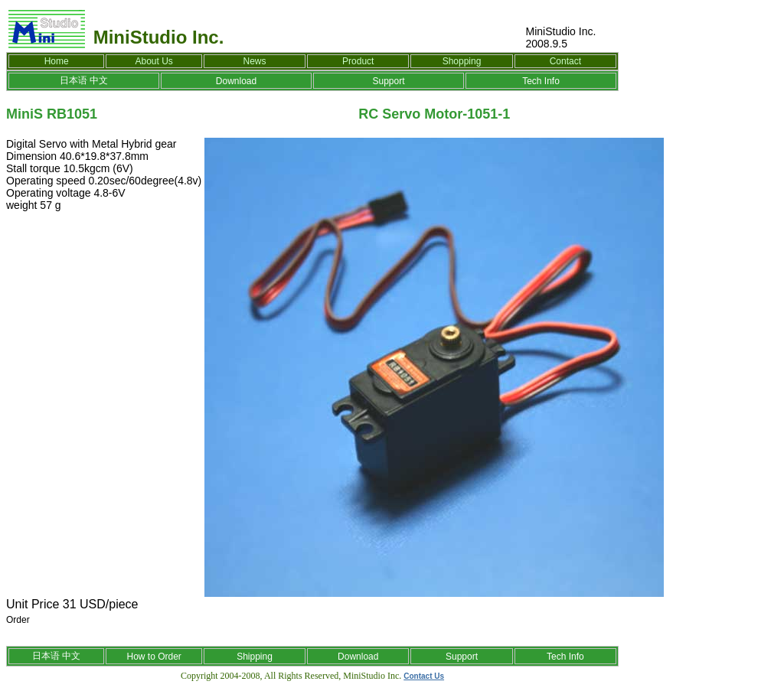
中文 (99, 80)
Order (18, 620)
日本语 (73, 80)
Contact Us (424, 676)
